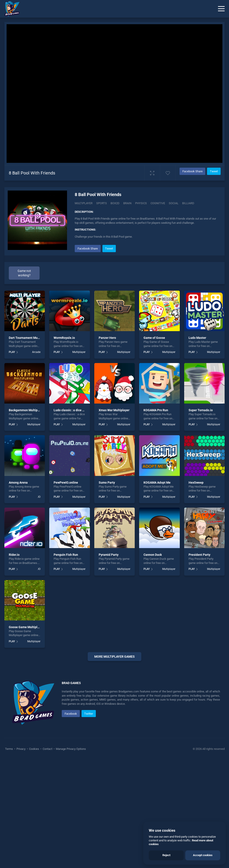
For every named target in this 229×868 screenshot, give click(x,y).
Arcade (36, 352)
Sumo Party (107, 483)
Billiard (188, 203)
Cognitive (158, 203)
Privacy (21, 857)
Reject (166, 855)
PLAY (12, 352)
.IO (39, 497)
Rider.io (14, 555)
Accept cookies (203, 855)
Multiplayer (84, 203)
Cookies (34, 857)
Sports (102, 203)
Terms (9, 857)
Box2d (115, 203)
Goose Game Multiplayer (26, 627)
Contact (47, 857)
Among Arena (18, 483)
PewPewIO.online (66, 483)
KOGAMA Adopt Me (157, 483)
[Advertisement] (114, 719)
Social (174, 203)
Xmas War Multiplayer (114, 410)
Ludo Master (197, 338)
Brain (127, 203)
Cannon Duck (153, 555)
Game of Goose (154, 338)
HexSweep (196, 483)
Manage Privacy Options (71, 857)
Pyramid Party (109, 555)
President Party (199, 555)
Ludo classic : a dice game (72, 410)
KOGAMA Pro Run (156, 410)
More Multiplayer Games (114, 657)
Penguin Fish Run (66, 555)
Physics (141, 203)
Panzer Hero (107, 338)
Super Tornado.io (201, 410)
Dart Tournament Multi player (29, 338)
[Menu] (221, 9)
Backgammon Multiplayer (27, 410)
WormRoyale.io (64, 338)
